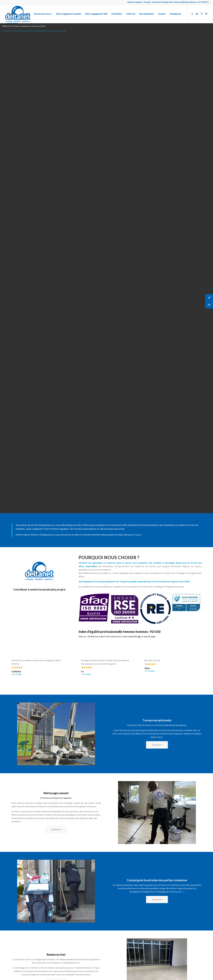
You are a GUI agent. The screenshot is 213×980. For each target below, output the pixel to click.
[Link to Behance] (206, 14)
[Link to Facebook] (192, 14)
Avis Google (17, 674)
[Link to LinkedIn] (197, 14)
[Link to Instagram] (202, 14)
